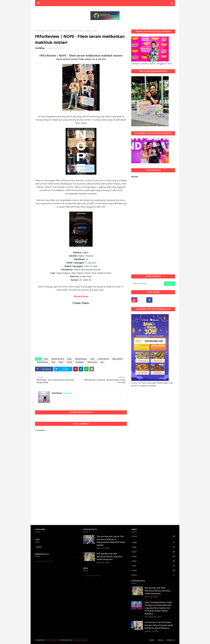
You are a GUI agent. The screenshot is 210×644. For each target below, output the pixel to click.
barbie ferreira (58, 359)
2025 (154, 547)
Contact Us (170, 640)
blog (69, 359)
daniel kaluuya (81, 359)
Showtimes (81, 296)
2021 (154, 566)
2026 (154, 542)
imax (92, 359)
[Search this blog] (148, 284)
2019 (154, 575)
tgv (43, 31)
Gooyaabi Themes (80, 640)
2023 (154, 556)
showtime (80, 362)
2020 (154, 570)
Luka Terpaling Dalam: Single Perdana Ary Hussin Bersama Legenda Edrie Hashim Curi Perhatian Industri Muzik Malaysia (158, 608)
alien (46, 359)
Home (38, 31)
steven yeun (92, 362)
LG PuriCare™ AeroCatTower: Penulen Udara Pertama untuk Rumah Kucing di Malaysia (159, 625)
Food (39, 547)
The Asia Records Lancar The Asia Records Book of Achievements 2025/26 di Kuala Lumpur (111, 541)
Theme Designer (51, 640)
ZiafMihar (40, 48)
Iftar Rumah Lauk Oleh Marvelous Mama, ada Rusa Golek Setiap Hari (109, 556)
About (160, 640)
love (53, 362)
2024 (154, 552)
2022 (154, 561)
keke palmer (117, 359)
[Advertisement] (153, 226)
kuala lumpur (43, 362)
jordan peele (103, 359)
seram (69, 362)
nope (61, 362)
